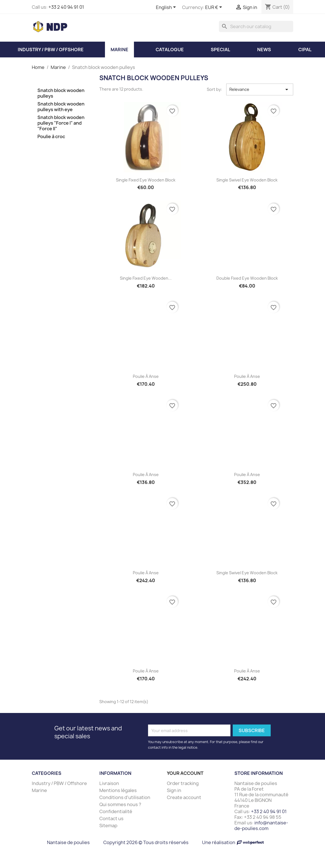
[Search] (256, 26)
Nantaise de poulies (68, 842)
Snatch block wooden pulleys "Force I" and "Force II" (61, 123)
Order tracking (183, 783)
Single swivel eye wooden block (247, 180)
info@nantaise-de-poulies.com (261, 826)
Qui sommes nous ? (120, 804)
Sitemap (108, 826)
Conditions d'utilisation (125, 797)
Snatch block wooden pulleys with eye (61, 107)
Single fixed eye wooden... (146, 278)
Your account (185, 773)
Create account (184, 797)
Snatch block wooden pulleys (61, 93)
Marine (39, 790)
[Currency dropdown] (215, 8)
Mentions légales (118, 790)
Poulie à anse (146, 376)
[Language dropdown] (167, 8)
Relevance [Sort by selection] (260, 89)
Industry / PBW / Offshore (59, 783)
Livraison (109, 783)
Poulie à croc (51, 137)
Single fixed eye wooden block (146, 180)
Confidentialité (116, 811)
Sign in (174, 790)
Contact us (111, 818)
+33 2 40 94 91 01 (66, 7)
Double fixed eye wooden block (247, 278)
